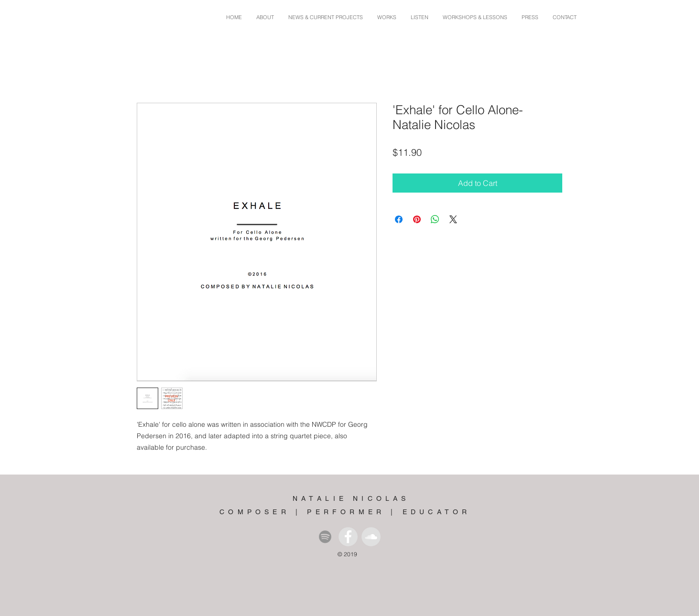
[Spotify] (325, 537)
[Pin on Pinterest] (417, 219)
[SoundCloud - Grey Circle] (371, 537)
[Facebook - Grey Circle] (348, 537)
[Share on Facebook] (399, 219)
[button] (387, 17)
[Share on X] (453, 219)
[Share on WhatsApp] (435, 219)
